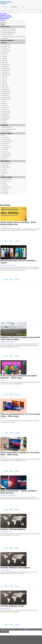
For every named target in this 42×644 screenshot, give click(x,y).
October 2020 (5, 49)
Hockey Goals (4, 19)
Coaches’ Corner (5, 15)
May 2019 (4, 82)
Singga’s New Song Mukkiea (9, 29)
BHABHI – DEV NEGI (7, 35)
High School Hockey (7, 141)
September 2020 (6, 51)
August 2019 (5, 76)
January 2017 (5, 109)
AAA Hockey (5, 137)
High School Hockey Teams (9, 129)
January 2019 (5, 90)
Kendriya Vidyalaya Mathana (13, 529)
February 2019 (6, 88)
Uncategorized (5, 131)
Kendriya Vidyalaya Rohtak (9, 31)
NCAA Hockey (5, 145)
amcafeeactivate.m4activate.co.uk (8, 495)
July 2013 (4, 121)
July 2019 (4, 78)
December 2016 (6, 111)
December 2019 (6, 68)
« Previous (12, 629)
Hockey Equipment (6, 17)
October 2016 (5, 115)
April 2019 (4, 84)
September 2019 (6, 74)
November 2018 (6, 94)
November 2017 (6, 99)
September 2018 (6, 98)
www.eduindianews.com (6, 532)
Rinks (3, 175)
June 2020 (4, 57)
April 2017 (4, 103)
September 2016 (6, 117)
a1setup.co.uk (4, 380)
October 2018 (5, 96)
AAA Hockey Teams (7, 127)
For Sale (3, 20)
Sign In (18, 11)
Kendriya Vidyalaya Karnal (12, 606)
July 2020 (4, 55)
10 (38, 629)
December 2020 (6, 45)
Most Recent (14, 7)
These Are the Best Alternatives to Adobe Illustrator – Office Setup (19, 377)
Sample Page (5, 193)
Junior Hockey (5, 143)
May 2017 (4, 102)
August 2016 (5, 119)
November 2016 (6, 113)
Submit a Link (4, 11)
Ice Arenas (3, 14)
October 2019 (5, 72)
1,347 (2, 632)
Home (3, 136)
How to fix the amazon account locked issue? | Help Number (13, 37)
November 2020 (6, 47)
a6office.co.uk (4, 457)
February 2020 (6, 64)
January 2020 (5, 66)
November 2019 (6, 70)
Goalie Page (5, 149)
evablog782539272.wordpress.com (8, 265)
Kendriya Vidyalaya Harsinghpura (15, 568)
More (23, 7)
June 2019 (4, 80)
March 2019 (5, 86)
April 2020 (4, 61)
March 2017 (5, 105)
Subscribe (11, 11)
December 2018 (6, 92)
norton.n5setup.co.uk (5, 227)
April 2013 (4, 123)
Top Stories (5, 7)
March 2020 (5, 62)
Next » (7, 632)
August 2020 (5, 53)
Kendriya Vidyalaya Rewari (9, 33)
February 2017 (6, 107)
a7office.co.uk (4, 419)
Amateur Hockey (6, 139)
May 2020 (4, 59)
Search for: (3, 22)
